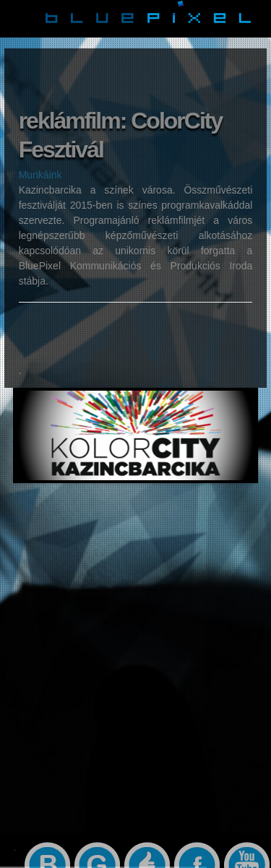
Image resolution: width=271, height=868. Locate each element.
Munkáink (40, 175)
